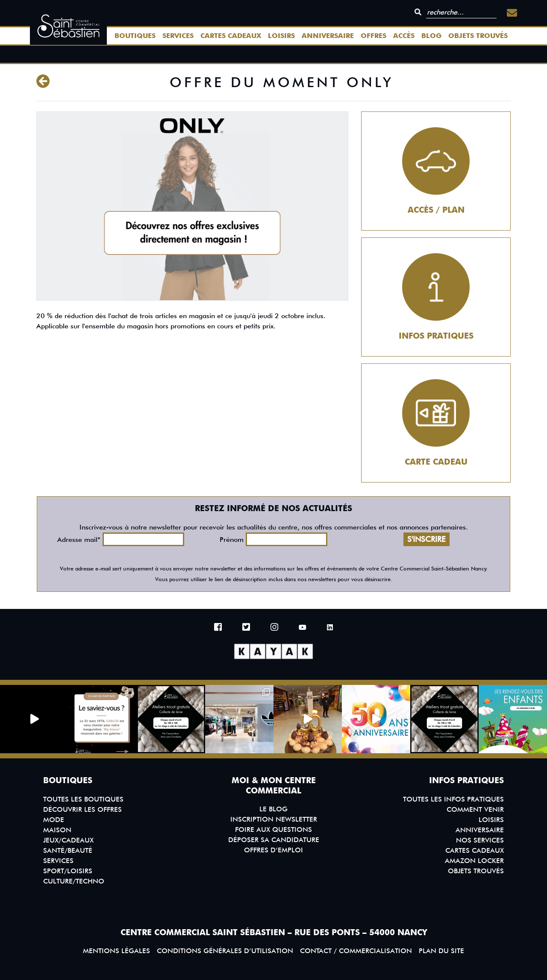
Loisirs (281, 36)
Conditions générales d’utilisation (225, 951)
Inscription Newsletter (274, 819)
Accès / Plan (436, 210)
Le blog (273, 809)
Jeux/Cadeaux (68, 840)
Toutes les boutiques (83, 799)
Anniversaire (328, 36)
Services (178, 36)
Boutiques (135, 36)
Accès (404, 36)
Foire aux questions (273, 829)
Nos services (480, 840)
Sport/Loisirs (68, 871)
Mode (54, 820)
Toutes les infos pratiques (453, 799)
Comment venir (475, 809)
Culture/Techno (74, 881)
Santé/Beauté (68, 850)
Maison (57, 830)
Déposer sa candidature (274, 840)
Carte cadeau (436, 462)
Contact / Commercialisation (356, 951)
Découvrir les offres (82, 809)
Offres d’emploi (273, 850)
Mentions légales (116, 951)
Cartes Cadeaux (231, 36)
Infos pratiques (436, 336)
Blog (431, 36)
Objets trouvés (478, 36)
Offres (373, 36)
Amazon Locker (474, 861)
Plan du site (441, 951)
